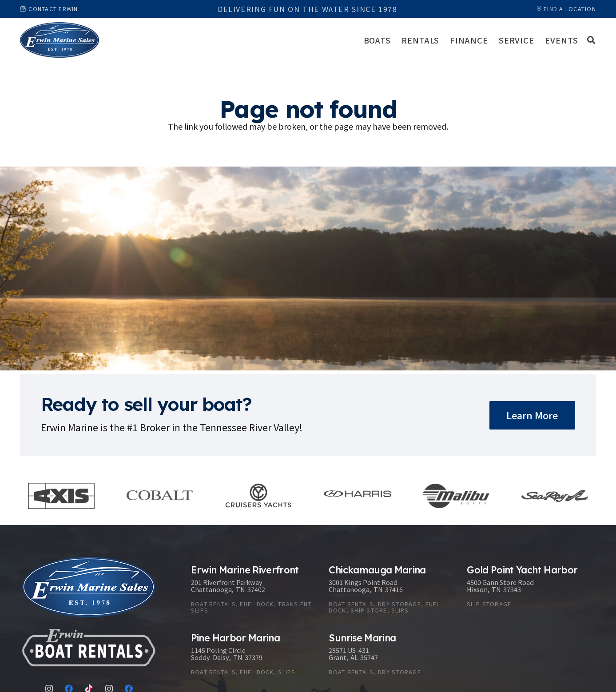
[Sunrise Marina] (389, 656)
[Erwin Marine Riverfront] (251, 591)
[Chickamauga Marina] (389, 591)
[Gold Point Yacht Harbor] (527, 591)
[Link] (60, 40)
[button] (591, 40)
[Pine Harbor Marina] (251, 656)
